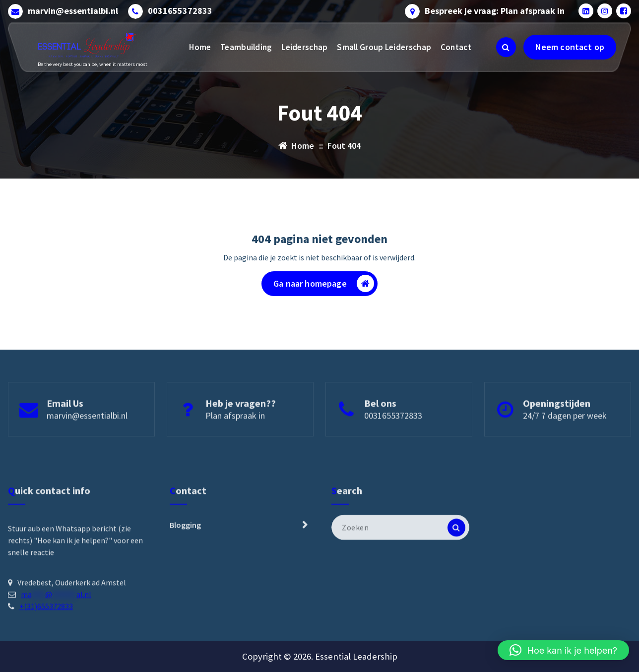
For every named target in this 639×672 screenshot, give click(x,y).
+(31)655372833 (46, 667)
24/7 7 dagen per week (565, 440)
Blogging (185, 586)
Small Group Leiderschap (384, 47)
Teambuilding (246, 47)
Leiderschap (304, 47)
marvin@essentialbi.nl (73, 11)
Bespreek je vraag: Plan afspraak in (495, 11)
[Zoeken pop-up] (506, 47)
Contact (456, 47)
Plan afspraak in (235, 440)
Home (200, 47)
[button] (563, 650)
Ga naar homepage (324, 283)
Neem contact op (570, 47)
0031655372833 (180, 11)
